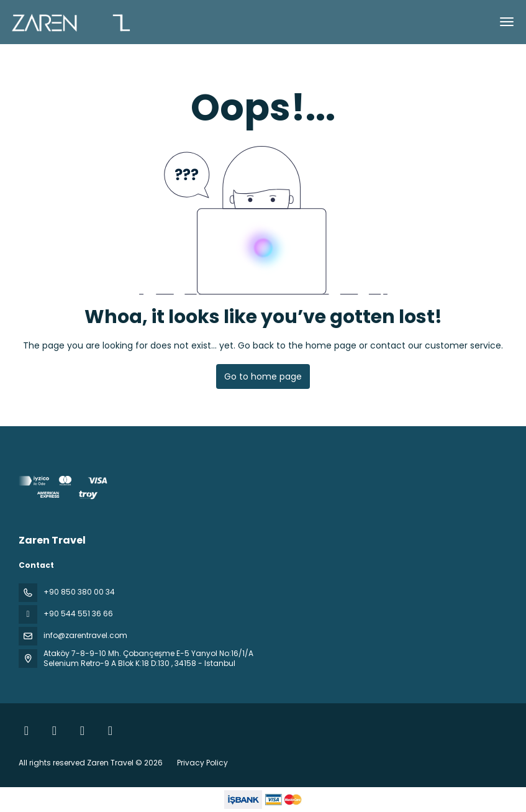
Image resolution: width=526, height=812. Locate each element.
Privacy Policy (202, 763)
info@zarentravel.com (85, 635)
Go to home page (263, 376)
